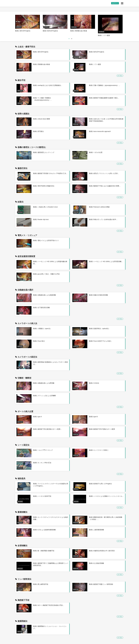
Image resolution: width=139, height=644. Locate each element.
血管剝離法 (22, 546)
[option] (28, 24)
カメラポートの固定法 (27, 357)
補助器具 (22, 479)
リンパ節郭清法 (24, 579)
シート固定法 (23, 445)
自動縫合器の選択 (25, 290)
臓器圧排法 (22, 168)
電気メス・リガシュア (27, 235)
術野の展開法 (23, 114)
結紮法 (21, 202)
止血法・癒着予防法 (26, 47)
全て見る (120, 76)
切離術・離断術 (24, 378)
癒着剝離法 (22, 512)
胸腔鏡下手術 (23, 600)
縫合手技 (22, 80)
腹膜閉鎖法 (22, 621)
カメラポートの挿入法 (27, 323)
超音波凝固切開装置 (26, 256)
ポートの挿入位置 (25, 411)
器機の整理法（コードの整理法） (32, 147)
